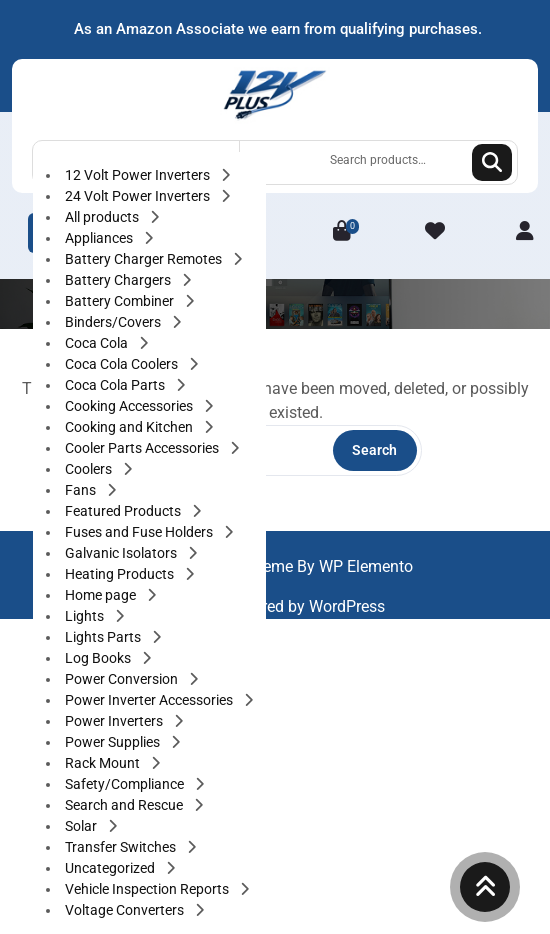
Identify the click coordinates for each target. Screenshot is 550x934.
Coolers (90, 469)
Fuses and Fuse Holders (140, 532)
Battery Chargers (119, 280)
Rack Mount (104, 763)
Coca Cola (98, 343)
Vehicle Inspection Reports (148, 889)
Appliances (100, 238)
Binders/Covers (114, 322)
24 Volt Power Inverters (139, 196)
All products (103, 217)
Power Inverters (115, 721)
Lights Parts (104, 637)
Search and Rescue (125, 805)
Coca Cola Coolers (123, 364)
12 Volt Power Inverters (139, 175)
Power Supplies (114, 742)
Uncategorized (111, 868)
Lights (86, 616)
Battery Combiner (121, 301)
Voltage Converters (126, 910)
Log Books (99, 658)
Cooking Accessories (130, 406)
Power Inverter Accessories (150, 700)
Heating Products (121, 574)
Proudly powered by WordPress (275, 606)
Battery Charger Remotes (145, 259)
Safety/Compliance (126, 784)
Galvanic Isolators (122, 553)
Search (492, 162)
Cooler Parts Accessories (143, 448)
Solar (82, 826)
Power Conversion (123, 679)
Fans (82, 490)
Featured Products (124, 511)
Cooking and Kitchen (130, 427)
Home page (102, 595)
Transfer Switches (122, 847)
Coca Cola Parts (116, 385)
